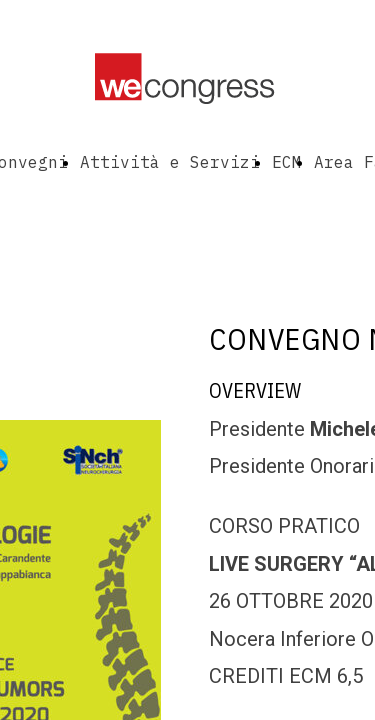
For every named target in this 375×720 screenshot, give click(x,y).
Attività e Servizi (170, 162)
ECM (287, 162)
